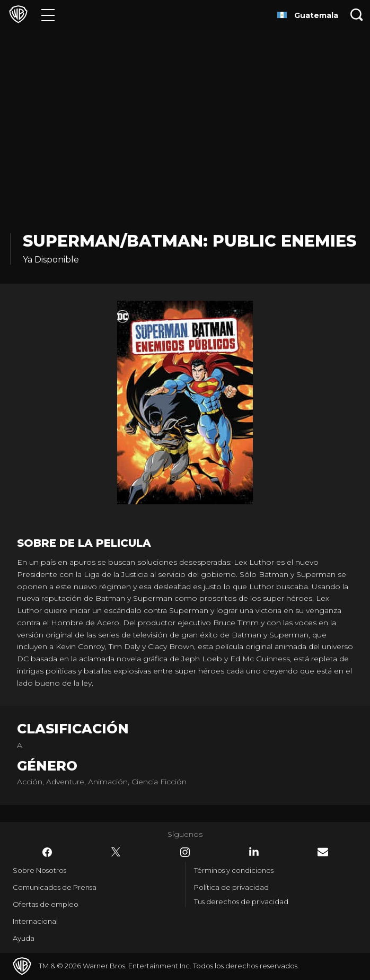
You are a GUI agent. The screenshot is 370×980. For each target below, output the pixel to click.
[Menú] (48, 15)
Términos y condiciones (234, 870)
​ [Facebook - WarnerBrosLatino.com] (47, 852)
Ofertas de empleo (46, 904)
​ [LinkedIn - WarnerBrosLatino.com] (254, 852)
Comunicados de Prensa (55, 887)
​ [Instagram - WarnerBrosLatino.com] (185, 852)
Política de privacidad (231, 887)
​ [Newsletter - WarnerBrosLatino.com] (323, 852)
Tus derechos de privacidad (241, 902)
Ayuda (24, 938)
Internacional (35, 921)
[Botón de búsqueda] (357, 15)
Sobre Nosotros (39, 870)
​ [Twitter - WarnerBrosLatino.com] (116, 852)
